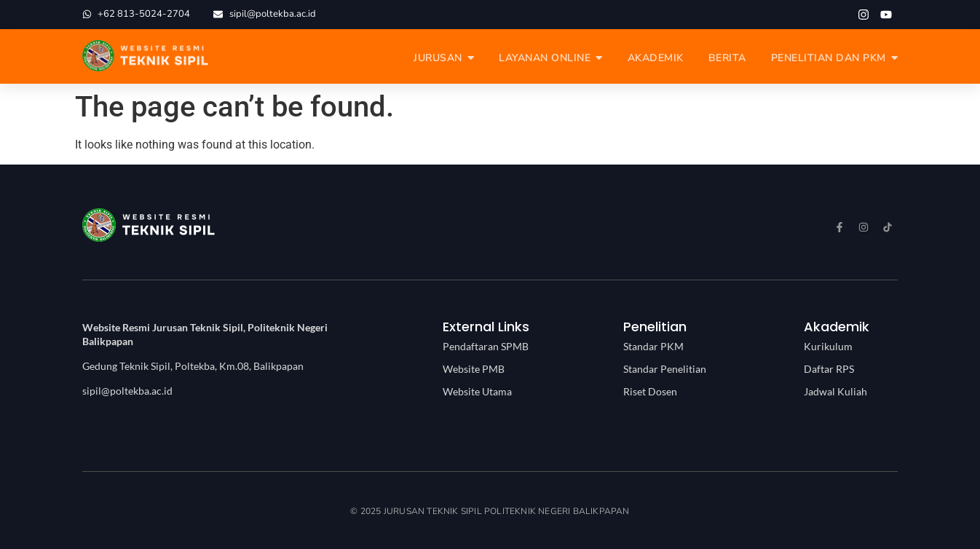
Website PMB (474, 369)
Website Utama (477, 391)
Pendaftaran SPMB (486, 346)
